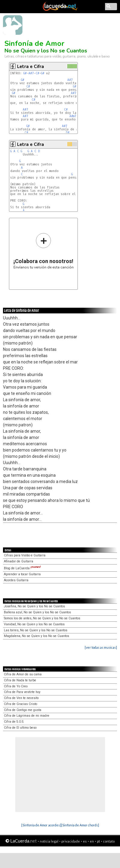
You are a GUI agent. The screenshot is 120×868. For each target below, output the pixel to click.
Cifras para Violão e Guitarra (25, 555)
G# (25, 73)
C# (37, 73)
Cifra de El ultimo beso (20, 728)
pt (98, 841)
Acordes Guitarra (16, 580)
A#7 (31, 73)
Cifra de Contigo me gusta (23, 710)
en (92, 841)
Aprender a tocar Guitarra (22, 574)
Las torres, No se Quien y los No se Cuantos (36, 630)
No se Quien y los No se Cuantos (46, 51)
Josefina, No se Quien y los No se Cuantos (34, 606)
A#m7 (73, 116)
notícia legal (49, 841)
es (85, 841)
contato (109, 841)
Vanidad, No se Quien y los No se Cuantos (34, 624)
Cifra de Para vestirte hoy (22, 692)
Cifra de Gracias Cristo (20, 704)
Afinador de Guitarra (19, 561)
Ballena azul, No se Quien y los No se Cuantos (37, 612)
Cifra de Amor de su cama (23, 674)
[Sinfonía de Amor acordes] (41, 825)
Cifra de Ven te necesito (21, 698)
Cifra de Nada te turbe (20, 680)
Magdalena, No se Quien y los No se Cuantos (37, 636)
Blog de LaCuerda (22, 568)
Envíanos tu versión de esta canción (44, 251)
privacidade (71, 841)
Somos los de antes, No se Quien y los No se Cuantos (42, 618)
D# (68, 133)
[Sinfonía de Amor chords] (80, 825)
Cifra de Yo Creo (16, 686)
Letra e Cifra (31, 67)
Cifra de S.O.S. (14, 722)
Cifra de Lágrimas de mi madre (27, 716)
